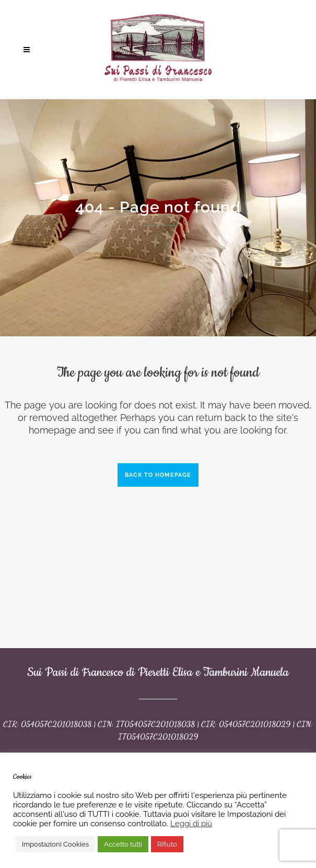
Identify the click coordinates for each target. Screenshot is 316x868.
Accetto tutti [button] (123, 844)
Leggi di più (191, 823)
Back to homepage (158, 475)
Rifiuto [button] (167, 844)
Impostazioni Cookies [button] (55, 844)
